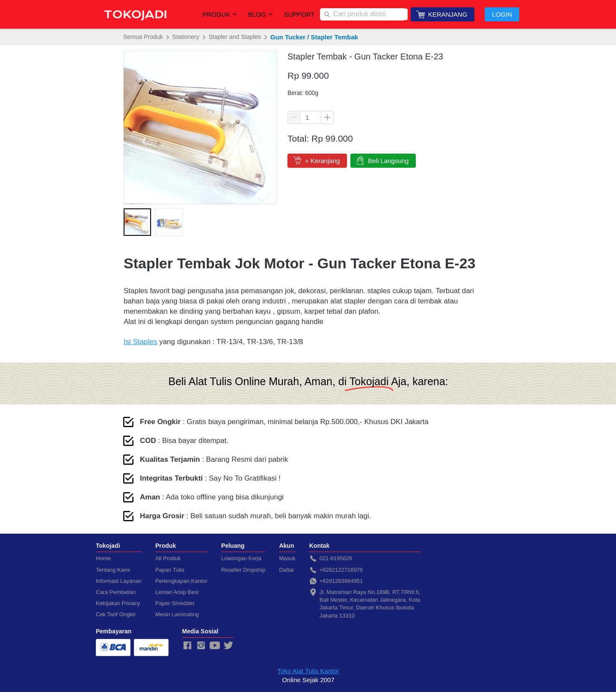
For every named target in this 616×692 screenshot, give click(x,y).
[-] (187, 646)
